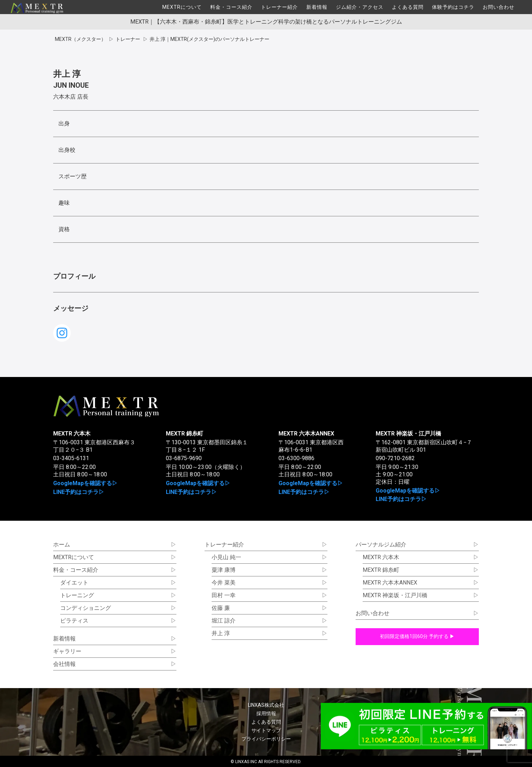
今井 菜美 (224, 583)
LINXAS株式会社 (266, 705)
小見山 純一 (226, 557)
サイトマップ (266, 730)
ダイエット (74, 583)
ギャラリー (67, 651)
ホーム (62, 545)
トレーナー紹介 (279, 7)
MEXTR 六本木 (72, 434)
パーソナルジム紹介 (381, 545)
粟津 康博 (224, 570)
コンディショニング (86, 608)
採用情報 (266, 713)
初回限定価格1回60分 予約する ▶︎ (417, 636)
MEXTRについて (182, 7)
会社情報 (64, 664)
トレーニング (77, 595)
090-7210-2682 (395, 458)
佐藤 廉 (221, 608)
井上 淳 (221, 633)
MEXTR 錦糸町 (184, 434)
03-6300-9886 (296, 458)
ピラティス (74, 621)
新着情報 (317, 7)
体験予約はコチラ (453, 7)
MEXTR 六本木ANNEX (306, 434)
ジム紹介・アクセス (360, 7)
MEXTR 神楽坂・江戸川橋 (408, 434)
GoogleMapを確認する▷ (85, 483)
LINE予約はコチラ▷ (79, 492)
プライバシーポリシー (266, 739)
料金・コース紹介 (231, 7)
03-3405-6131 (71, 458)
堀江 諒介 (224, 621)
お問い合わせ (499, 7)
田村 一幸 (224, 595)
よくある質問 (408, 7)
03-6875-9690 (184, 458)
